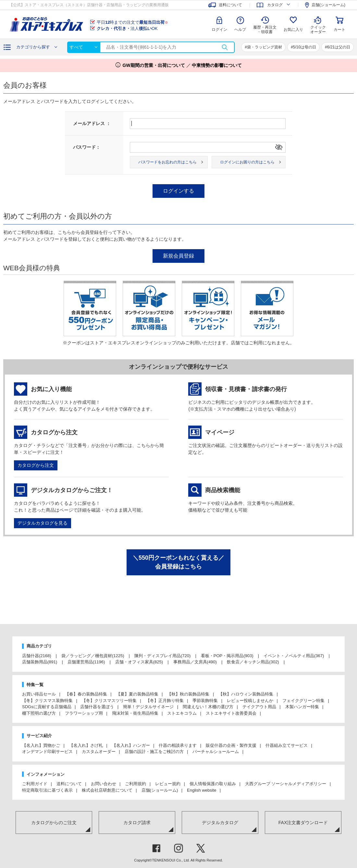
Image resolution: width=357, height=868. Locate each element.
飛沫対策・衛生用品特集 (135, 713)
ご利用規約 (135, 784)
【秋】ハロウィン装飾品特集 (246, 694)
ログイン (219, 30)
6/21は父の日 (339, 47)
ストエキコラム (182, 713)
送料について (69, 784)
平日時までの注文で (132, 22)
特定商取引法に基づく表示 (47, 790)
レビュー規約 (168, 784)
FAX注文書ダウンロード (303, 823)
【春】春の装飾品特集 (86, 694)
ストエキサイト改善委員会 (231, 713)
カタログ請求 (137, 823)
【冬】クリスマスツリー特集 (109, 701)
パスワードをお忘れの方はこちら (167, 162)
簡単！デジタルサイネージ (148, 707)
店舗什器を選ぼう (97, 707)
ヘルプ (240, 30)
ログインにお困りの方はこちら (247, 162)
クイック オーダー (318, 25)
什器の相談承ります (178, 745)
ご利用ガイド (35, 784)
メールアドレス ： (92, 123)
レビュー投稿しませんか (250, 701)
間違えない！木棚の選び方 (208, 707)
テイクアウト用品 (259, 707)
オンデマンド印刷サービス (47, 752)
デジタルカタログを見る (43, 523)
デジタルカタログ (220, 823)
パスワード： (87, 147)
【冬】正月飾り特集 (165, 701)
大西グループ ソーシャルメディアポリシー (286, 784)
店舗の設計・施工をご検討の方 (154, 752)
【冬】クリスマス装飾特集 (47, 701)
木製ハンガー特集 (302, 707)
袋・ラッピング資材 (265, 47)
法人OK (127, 28)
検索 (225, 47)
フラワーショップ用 (84, 713)
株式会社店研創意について (107, 790)
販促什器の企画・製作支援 (231, 745)
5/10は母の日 (305, 47)
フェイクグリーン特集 (303, 701)
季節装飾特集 (205, 701)
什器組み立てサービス (287, 745)
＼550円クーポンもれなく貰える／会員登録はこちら (178, 562)
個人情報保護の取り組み (213, 784)
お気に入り (293, 30)
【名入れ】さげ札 (86, 745)
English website (202, 790)
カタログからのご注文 (54, 823)
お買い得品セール (39, 694)
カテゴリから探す (33, 47)
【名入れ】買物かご (41, 745)
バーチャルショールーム (216, 752)
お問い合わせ (104, 784)
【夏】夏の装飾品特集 (137, 694)
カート (339, 30)
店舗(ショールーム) (160, 790)
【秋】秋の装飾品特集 (188, 694)
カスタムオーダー (99, 752)
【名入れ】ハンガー (131, 745)
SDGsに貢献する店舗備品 (47, 707)
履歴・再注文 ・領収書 (265, 30)
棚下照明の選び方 (39, 713)
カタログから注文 (36, 465)
